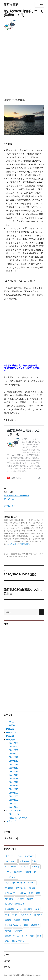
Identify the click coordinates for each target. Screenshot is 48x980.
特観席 (17, 920)
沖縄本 (15, 915)
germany (30, 856)
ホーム (7, 955)
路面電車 (18, 931)
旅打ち (12, 725)
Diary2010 (14, 789)
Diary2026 (11, 729)
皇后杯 (26, 920)
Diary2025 (11, 732)
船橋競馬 (35, 925)
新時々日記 (11, 5)
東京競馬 (28, 909)
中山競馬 (9, 888)
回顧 (38, 893)
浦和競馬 (38, 915)
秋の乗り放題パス (22, 557)
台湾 (31, 893)
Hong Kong (11, 861)
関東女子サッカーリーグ (16, 936)
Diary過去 (11, 740)
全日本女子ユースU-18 (15, 893)
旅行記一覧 (9, 499)
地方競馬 (9, 899)
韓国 (32, 936)
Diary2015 (14, 772)
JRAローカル (11, 867)
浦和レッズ (26, 915)
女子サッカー (12, 821)
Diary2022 (14, 747)
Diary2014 (14, 775)
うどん (8, 872)
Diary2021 (14, 750)
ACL (20, 856)
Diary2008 (14, 796)
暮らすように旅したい (15, 904)
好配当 (30, 899)
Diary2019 (14, 757)
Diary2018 (14, 761)
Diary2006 (14, 803)
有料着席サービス (13, 909)
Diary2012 (14, 782)
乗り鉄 (12, 557)
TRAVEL (25, 554)
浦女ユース (14, 814)
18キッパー (35, 554)
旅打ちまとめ (10, 506)
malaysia (24, 867)
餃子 (39, 936)
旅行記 (7, 961)
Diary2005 (14, 807)
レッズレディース (14, 811)
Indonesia (24, 861)
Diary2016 (14, 768)
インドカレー (11, 877)
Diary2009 (14, 793)
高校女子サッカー (20, 941)
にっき (6, 554)
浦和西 (8, 920)
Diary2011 (14, 786)
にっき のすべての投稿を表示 (18, 544)
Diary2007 (14, 800)
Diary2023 (14, 743)
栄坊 (37, 909)
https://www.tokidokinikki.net (16, 495)
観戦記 (8, 931)
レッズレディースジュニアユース (20, 883)
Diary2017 (14, 764)
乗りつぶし (21, 888)
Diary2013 (14, 779)
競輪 (26, 925)
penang (36, 867)
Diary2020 (14, 754)
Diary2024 (11, 736)
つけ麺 (28, 872)
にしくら (38, 872)
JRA (34, 861)
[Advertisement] (24, 67)
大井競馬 (20, 899)
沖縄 (7, 915)
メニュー (39, 5)
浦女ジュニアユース (18, 818)
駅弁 (7, 941)
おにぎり (18, 872)
